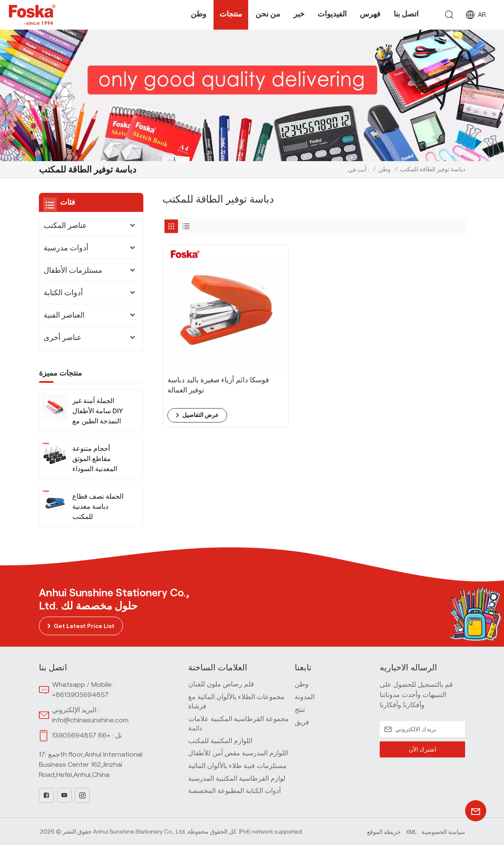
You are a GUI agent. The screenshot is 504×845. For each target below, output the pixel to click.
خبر (299, 14)
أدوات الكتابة (63, 293)
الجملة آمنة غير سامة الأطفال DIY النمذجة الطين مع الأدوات (98, 412)
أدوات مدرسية (66, 248)
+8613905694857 (80, 695)
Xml (411, 831)
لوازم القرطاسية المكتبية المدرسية (237, 778)
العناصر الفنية (64, 315)
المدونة (305, 697)
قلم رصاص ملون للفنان (221, 684)
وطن (199, 14)
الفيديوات (332, 14)
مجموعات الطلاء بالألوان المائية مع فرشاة (236, 701)
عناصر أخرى (63, 337)
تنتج (300, 709)
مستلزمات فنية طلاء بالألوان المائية (237, 766)
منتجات (231, 14)
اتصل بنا (406, 14)
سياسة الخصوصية (443, 831)
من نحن (268, 14)
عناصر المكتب (65, 225)
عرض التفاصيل (200, 386)
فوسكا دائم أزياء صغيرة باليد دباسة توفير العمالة (210, 355)
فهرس (370, 14)
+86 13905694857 (81, 735)
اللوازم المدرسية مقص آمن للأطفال (238, 753)
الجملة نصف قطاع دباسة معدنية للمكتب (98, 506)
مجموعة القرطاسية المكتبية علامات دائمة (238, 723)
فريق (302, 722)
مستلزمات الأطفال (73, 270)
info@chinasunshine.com (90, 720)
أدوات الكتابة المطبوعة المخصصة (234, 791)
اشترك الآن (422, 749)
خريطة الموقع (384, 831)
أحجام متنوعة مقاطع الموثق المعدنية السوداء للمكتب (95, 460)
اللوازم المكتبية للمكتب (220, 740)
